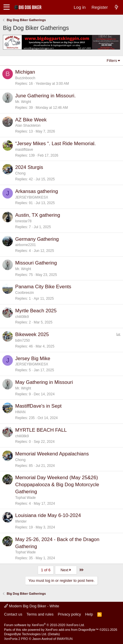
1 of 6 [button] (46, 570)
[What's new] (116, 7)
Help (89, 614)
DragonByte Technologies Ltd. (26, 634)
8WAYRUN (65, 639)
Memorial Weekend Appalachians (52, 454)
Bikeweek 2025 (32, 334)
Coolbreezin (25, 293)
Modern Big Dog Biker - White (32, 606)
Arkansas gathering (37, 191)
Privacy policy (69, 614)
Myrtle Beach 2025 (36, 311)
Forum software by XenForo (44, 625)
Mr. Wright (23, 102)
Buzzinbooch (25, 78)
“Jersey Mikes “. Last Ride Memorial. (56, 144)
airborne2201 (26, 245)
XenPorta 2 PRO (16, 639)
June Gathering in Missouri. (45, 96)
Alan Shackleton (28, 126)
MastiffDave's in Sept (38, 406)
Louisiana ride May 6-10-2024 (48, 515)
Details (54, 634)
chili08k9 (22, 317)
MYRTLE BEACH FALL (41, 430)
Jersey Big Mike (33, 359)
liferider (21, 521)
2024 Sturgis (29, 167)
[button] (7, 7)
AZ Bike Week (31, 120)
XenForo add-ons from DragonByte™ (72, 630)
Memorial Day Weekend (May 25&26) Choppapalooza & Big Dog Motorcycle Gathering (57, 485)
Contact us (13, 614)
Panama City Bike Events (43, 287)
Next (66, 570)
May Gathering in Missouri (44, 382)
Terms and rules (40, 614)
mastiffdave (24, 150)
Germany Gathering (37, 239)
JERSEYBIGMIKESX (32, 197)
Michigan (25, 72)
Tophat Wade (25, 498)
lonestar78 (23, 221)
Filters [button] (112, 61)
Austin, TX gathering (38, 215)
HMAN (20, 412)
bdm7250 (22, 340)
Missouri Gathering (36, 263)
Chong (20, 173)
